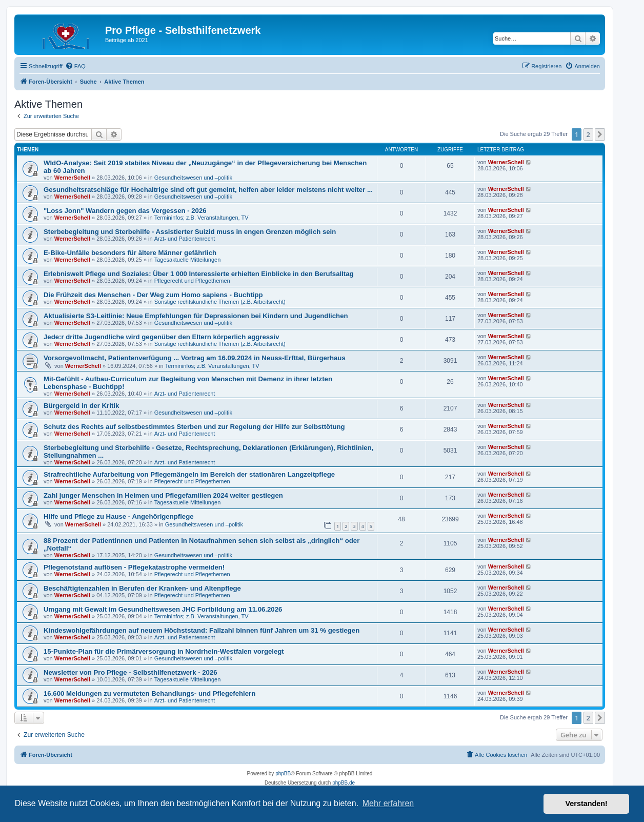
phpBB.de (344, 783)
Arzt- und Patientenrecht (185, 239)
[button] (600, 134)
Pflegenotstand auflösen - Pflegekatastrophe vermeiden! (134, 567)
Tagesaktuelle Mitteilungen (188, 260)
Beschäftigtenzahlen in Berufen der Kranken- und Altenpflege (142, 588)
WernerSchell (72, 178)
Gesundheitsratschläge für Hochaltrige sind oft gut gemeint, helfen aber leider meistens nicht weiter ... (208, 190)
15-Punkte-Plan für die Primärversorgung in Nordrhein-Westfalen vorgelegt (164, 651)
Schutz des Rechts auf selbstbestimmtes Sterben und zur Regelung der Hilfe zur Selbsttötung (194, 427)
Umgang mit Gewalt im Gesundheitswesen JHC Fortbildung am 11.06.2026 (163, 609)
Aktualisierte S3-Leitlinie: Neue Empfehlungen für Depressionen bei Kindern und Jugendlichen (196, 316)
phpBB (283, 774)
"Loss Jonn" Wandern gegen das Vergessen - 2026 (125, 211)
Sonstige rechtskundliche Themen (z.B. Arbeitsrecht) (220, 302)
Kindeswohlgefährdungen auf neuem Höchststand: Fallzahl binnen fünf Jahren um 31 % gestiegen (202, 630)
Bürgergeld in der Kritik (81, 406)
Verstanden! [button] (587, 804)
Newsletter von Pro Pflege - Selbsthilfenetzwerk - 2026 (130, 672)
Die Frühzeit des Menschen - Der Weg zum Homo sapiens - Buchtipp (153, 295)
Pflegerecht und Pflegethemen (192, 281)
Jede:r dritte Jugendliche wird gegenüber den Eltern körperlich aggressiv (161, 337)
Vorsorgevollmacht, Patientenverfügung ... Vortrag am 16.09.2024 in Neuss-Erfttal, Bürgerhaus (195, 358)
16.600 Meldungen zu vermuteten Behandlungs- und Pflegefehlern (149, 693)
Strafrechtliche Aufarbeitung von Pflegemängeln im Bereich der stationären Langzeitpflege (189, 474)
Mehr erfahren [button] (388, 803)
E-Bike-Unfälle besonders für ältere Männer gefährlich (130, 253)
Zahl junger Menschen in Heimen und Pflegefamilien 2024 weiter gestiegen (163, 495)
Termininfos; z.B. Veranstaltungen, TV (202, 218)
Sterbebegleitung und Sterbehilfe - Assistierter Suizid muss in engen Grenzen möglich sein (190, 232)
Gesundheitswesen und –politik (193, 178)
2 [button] (588, 134)
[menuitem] (75, 66)
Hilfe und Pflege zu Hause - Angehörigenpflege (119, 516)
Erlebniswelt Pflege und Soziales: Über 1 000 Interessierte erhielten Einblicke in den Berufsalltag (199, 274)
